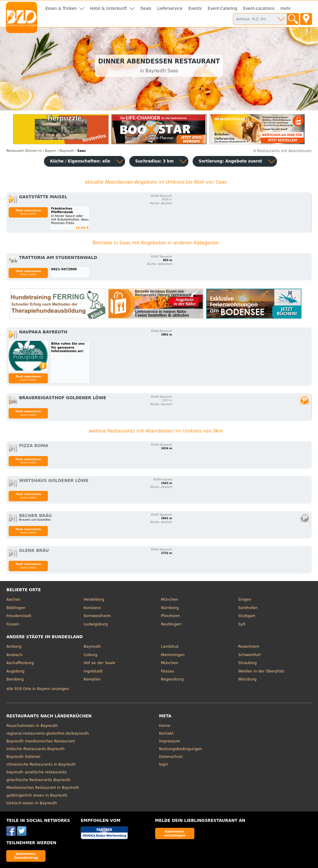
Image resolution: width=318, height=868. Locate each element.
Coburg (90, 655)
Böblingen (16, 608)
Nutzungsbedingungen (181, 749)
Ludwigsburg (96, 624)
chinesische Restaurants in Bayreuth (41, 764)
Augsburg (15, 671)
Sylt (242, 624)
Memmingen (173, 655)
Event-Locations (259, 8)
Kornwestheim (97, 616)
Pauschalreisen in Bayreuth (32, 726)
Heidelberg (94, 599)
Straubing (248, 663)
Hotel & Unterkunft (108, 8)
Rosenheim (249, 646)
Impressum (170, 741)
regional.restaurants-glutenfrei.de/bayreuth (47, 733)
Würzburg (248, 679)
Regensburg (172, 679)
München (169, 599)
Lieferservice (170, 8)
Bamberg (15, 679)
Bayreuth (92, 646)
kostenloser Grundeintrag (26, 856)
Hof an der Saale (99, 663)
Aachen (13, 599)
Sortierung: (230, 161)
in (24, 151)
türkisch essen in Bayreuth (32, 803)
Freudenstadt (19, 616)
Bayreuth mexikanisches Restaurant (41, 741)
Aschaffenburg (20, 663)
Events (195, 8)
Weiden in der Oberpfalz (261, 671)
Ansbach (14, 655)
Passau (167, 671)
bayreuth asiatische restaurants (36, 772)
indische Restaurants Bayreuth (35, 749)
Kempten (92, 679)
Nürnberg (170, 608)
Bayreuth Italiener (23, 757)
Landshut (170, 646)
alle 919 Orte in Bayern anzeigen (38, 689)
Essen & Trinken (61, 8)
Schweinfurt (250, 655)
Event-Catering (222, 8)
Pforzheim (170, 616)
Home (165, 726)
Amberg (14, 646)
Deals (146, 8)
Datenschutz (171, 757)
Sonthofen (248, 608)
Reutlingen (171, 624)
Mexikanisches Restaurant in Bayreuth (43, 787)
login (164, 764)
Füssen (13, 624)
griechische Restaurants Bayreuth (38, 780)
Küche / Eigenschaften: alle (80, 161)
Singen (245, 599)
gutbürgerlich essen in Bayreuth (37, 795)
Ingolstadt (93, 671)
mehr (286, 8)
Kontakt (166, 733)
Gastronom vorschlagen (175, 833)
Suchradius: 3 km (154, 161)
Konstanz (92, 608)
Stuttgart (247, 616)
